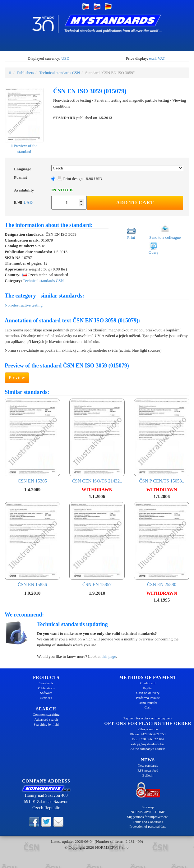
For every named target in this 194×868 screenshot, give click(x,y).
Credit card (148, 683)
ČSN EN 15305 (32, 441)
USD (65, 58)
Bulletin (148, 775)
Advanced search (46, 719)
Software (46, 693)
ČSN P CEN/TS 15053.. (162, 441)
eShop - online (148, 729)
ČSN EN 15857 (97, 545)
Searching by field (46, 724)
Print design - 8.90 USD (80, 179)
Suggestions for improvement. (148, 817)
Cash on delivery (148, 693)
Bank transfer (148, 703)
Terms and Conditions (148, 822)
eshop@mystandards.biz (148, 744)
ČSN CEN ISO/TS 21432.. (97, 441)
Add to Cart (135, 203)
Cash (148, 707)
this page (109, 656)
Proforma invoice (148, 698)
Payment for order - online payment (148, 718)
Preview (17, 378)
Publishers (25, 73)
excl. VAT (157, 58)
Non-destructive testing (24, 305)
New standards (148, 765)
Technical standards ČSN (60, 73)
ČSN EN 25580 (162, 545)
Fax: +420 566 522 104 (148, 739)
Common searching (46, 714)
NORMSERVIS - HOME (148, 812)
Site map (148, 807)
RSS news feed (148, 770)
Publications (46, 688)
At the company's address (148, 749)
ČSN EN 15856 (32, 545)
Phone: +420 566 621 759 (148, 734)
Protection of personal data (148, 826)
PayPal (148, 688)
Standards (46, 683)
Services (46, 698)
